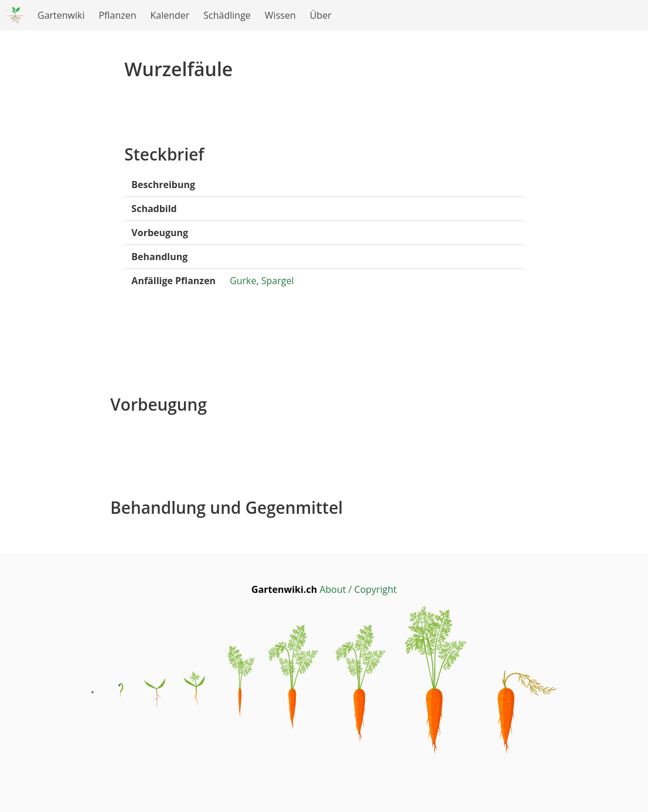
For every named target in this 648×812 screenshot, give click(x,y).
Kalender (170, 15)
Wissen (280, 15)
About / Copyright (358, 589)
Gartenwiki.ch (285, 589)
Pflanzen (117, 15)
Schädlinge (227, 15)
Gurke (243, 281)
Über (321, 15)
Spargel (278, 281)
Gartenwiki (61, 15)
